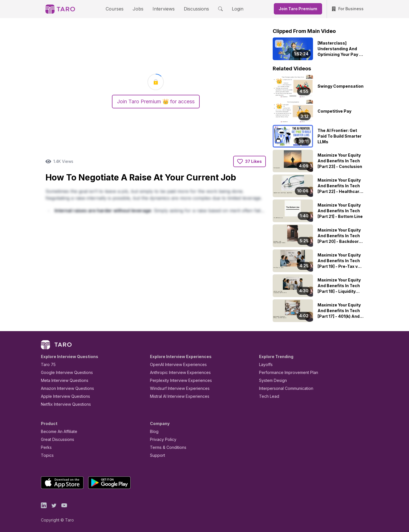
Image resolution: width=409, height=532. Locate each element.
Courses (120, 9)
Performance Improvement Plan (284, 372)
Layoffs (265, 364)
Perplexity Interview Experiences (177, 380)
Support (156, 455)
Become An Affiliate (57, 431)
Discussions (192, 9)
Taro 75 (47, 364)
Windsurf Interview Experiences (176, 388)
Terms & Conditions (166, 447)
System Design (271, 380)
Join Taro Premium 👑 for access (156, 102)
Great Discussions (55, 439)
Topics (46, 455)
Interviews (163, 9)
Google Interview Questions (63, 372)
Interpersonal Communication (283, 388)
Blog (154, 431)
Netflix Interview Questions (63, 404)
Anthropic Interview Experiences (176, 372)
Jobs (140, 9)
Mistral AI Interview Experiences (177, 396)
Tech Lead (267, 396)
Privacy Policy (162, 439)
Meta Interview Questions (61, 380)
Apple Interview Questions (62, 396)
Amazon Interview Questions (64, 388)
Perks (45, 447)
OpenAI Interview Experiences (175, 364)
